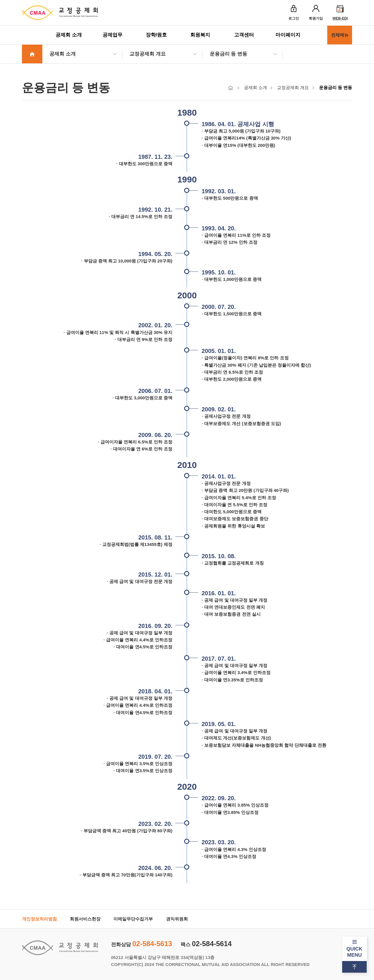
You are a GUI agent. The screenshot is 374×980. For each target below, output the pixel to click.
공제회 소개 (69, 35)
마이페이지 (288, 35)
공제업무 (112, 35)
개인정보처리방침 (39, 919)
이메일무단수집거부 (133, 919)
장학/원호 (156, 35)
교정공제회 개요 (148, 54)
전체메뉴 (340, 35)
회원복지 (200, 35)
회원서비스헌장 (85, 919)
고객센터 (244, 35)
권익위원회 (177, 919)
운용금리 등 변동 (228, 54)
